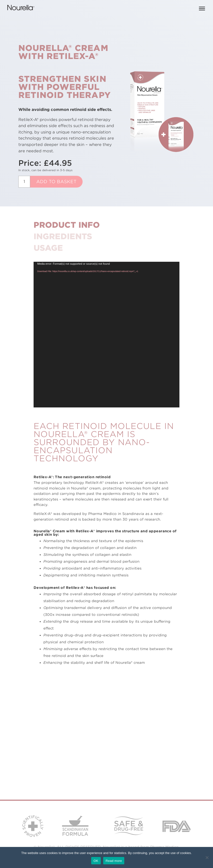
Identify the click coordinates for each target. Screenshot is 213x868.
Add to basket (56, 182)
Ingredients (63, 236)
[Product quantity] (24, 182)
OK (96, 861)
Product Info (67, 225)
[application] (106, 335)
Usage (48, 248)
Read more (114, 861)
